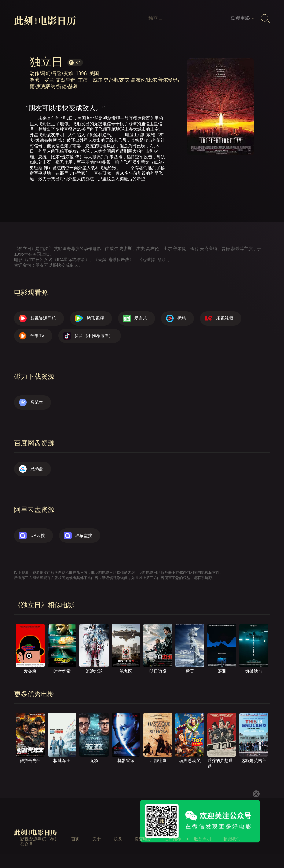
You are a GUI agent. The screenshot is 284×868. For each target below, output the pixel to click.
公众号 (27, 844)
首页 (76, 839)
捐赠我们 (232, 839)
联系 (118, 839)
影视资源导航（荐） (39, 839)
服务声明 (202, 839)
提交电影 (143, 839)
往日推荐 (173, 839)
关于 (97, 839)
